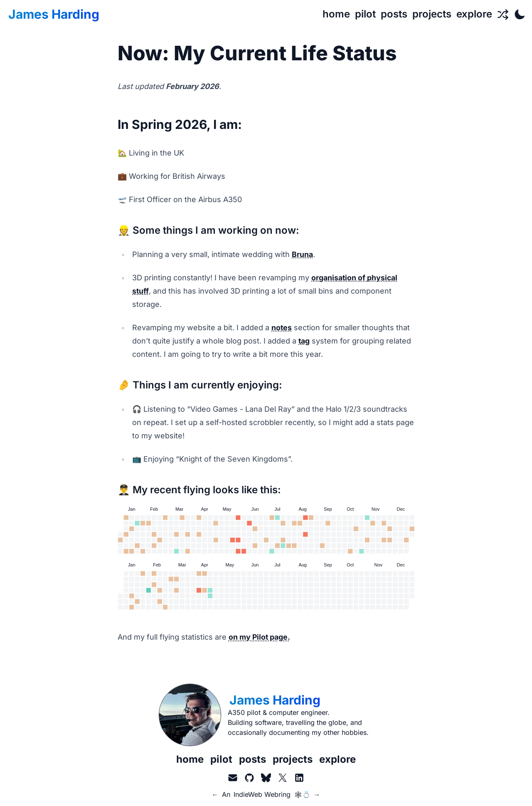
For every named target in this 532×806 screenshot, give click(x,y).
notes (282, 328)
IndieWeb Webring (262, 794)
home (190, 759)
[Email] (233, 778)
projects (293, 759)
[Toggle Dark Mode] (520, 14)
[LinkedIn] (299, 778)
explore (337, 759)
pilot (221, 759)
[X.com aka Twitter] (283, 778)
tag (304, 341)
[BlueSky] (266, 778)
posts (252, 759)
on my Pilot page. (260, 637)
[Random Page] (503, 14)
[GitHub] (249, 778)
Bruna (302, 254)
